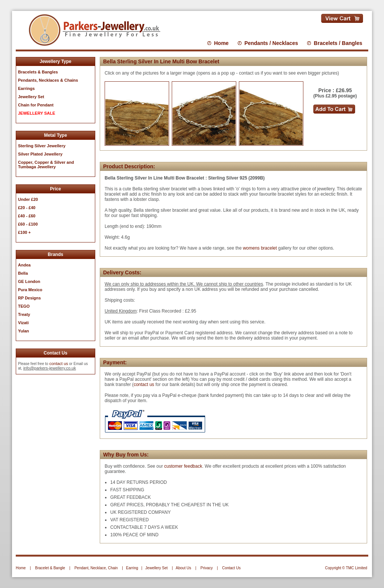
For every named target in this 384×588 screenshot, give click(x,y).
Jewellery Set (157, 568)
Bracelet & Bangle (50, 568)
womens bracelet (260, 248)
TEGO (24, 306)
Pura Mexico (30, 290)
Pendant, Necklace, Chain (96, 568)
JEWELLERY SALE (37, 113)
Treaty (24, 314)
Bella (23, 273)
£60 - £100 (28, 224)
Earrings (26, 88)
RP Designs (29, 298)
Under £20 (28, 199)
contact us (58, 364)
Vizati (23, 323)
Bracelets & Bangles (38, 72)
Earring (132, 568)
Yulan (23, 331)
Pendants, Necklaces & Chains (48, 80)
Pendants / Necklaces (271, 43)
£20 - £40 (27, 208)
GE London (29, 281)
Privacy (207, 568)
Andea (24, 265)
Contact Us (231, 568)
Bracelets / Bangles (338, 43)
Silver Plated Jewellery (40, 154)
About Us (184, 568)
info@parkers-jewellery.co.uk (50, 368)
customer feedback (183, 466)
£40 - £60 (27, 216)
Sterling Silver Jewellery (42, 146)
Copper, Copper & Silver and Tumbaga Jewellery (46, 165)
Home (221, 43)
